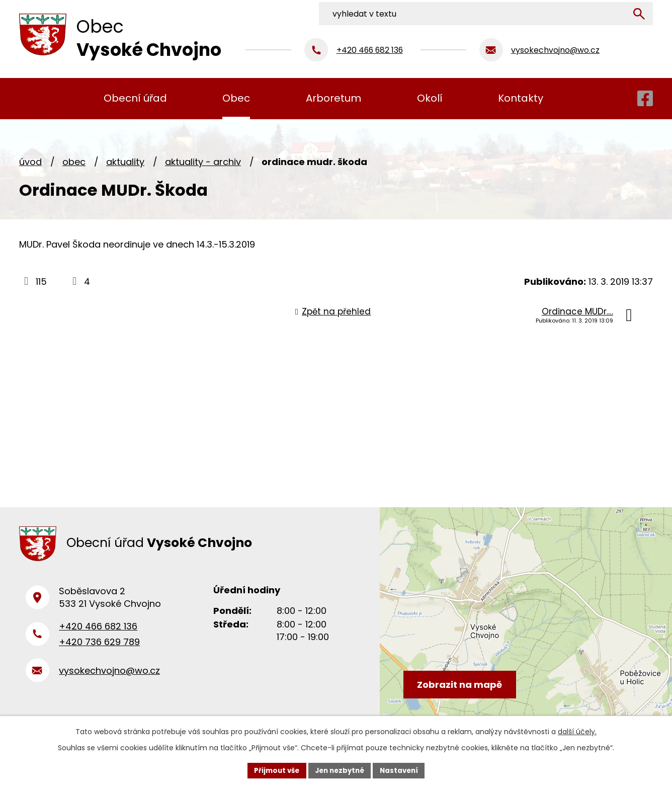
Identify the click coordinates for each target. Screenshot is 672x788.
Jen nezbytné (340, 770)
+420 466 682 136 (98, 632)
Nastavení (402, 770)
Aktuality (125, 162)
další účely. (577, 731)
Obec (74, 162)
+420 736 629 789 (99, 647)
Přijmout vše (273, 770)
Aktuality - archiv (203, 162)
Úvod (30, 162)
